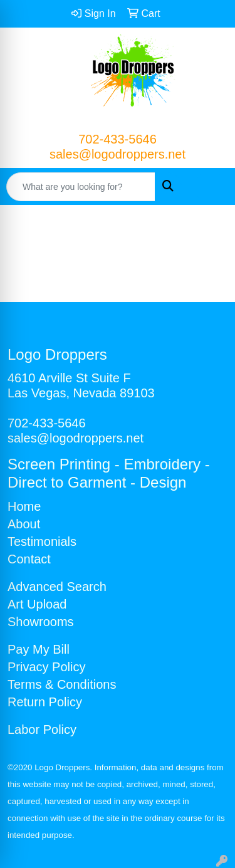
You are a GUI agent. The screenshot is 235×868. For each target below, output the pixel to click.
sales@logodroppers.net (118, 154)
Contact (29, 559)
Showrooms (41, 622)
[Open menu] (210, 187)
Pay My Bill (39, 649)
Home (24, 506)
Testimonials (42, 541)
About (24, 524)
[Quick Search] (81, 187)
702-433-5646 (118, 139)
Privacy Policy (46, 667)
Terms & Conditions (62, 684)
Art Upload (37, 604)
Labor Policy (42, 729)
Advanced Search (57, 587)
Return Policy (45, 702)
